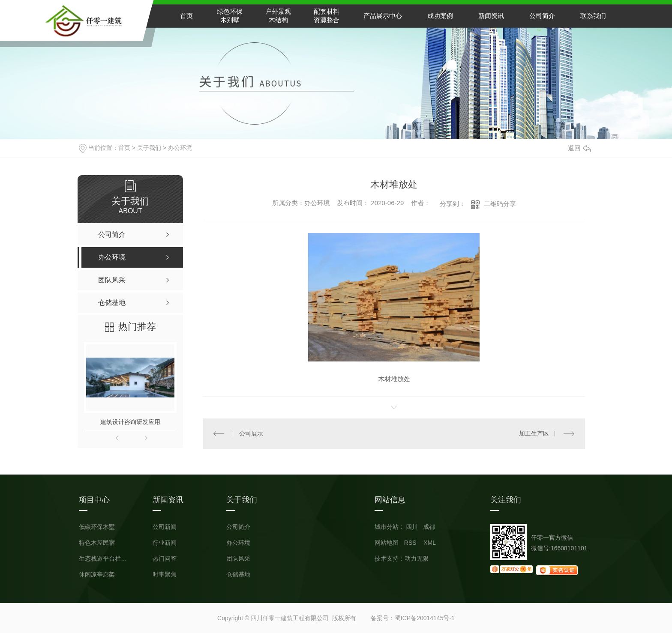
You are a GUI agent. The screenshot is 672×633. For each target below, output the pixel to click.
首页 (186, 16)
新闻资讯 (491, 16)
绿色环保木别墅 (230, 16)
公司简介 (542, 16)
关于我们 (149, 148)
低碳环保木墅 (97, 527)
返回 (579, 148)
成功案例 (440, 16)
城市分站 (387, 527)
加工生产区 (534, 433)
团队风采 (238, 559)
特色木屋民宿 (97, 543)
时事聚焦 (165, 575)
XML (430, 543)
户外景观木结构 (278, 16)
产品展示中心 (383, 16)
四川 (412, 527)
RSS (411, 543)
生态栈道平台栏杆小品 (105, 559)
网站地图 (387, 543)
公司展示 (251, 433)
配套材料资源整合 (327, 16)
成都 (429, 527)
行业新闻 (165, 543)
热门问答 (165, 559)
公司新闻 (165, 527)
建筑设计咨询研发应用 (130, 422)
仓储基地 (238, 575)
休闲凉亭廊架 (97, 575)
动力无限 (417, 558)
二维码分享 (500, 204)
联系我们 (593, 16)
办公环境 (180, 148)
